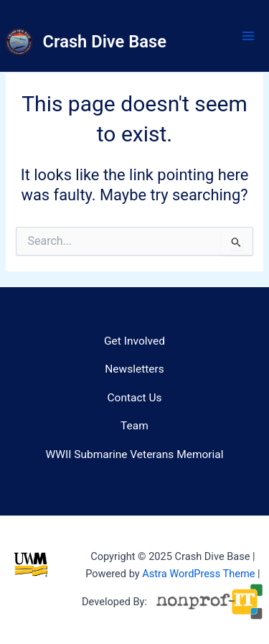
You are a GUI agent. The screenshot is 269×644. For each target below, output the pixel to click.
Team (134, 426)
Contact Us (134, 398)
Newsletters (134, 369)
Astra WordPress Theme (198, 574)
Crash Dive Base (105, 42)
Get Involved (134, 341)
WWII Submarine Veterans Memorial (134, 454)
